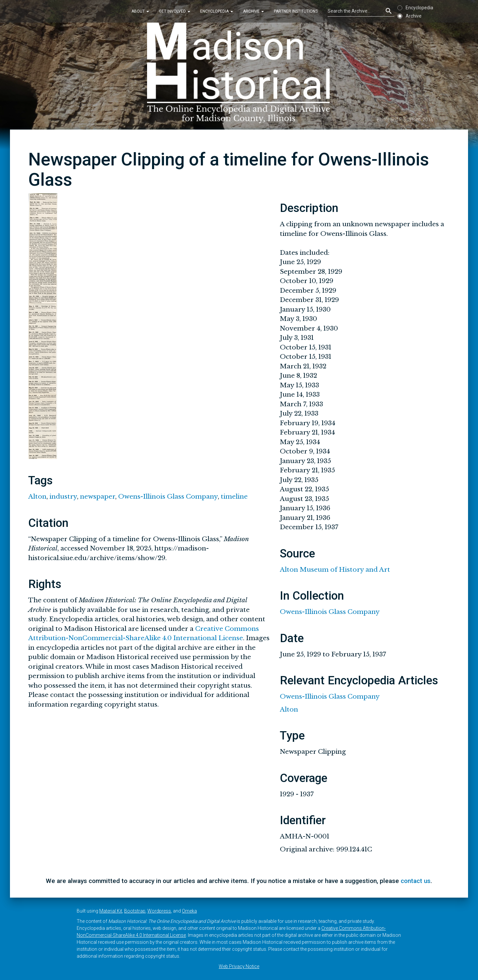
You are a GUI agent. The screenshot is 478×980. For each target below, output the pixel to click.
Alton (37, 496)
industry (63, 496)
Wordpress (159, 911)
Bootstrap (135, 911)
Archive (253, 11)
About (140, 11)
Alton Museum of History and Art (335, 570)
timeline (234, 496)
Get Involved (175, 11)
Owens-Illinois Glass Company (168, 496)
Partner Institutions (296, 11)
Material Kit (111, 911)
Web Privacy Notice (239, 966)
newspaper (98, 496)
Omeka (189, 911)
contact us (416, 881)
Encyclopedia (217, 11)
